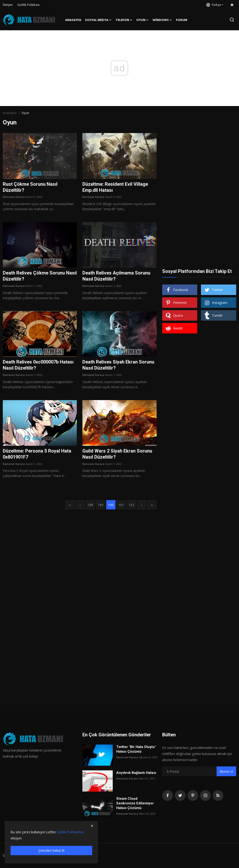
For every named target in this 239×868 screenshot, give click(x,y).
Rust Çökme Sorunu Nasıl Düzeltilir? (30, 187)
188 (90, 505)
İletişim (8, 5)
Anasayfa (73, 20)
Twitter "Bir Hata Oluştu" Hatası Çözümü (136, 749)
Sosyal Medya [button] (98, 20)
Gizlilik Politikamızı (70, 832)
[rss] (218, 796)
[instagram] (205, 796)
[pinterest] (193, 796)
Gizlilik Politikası (28, 5)
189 (101, 505)
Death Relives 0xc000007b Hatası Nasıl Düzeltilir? (38, 365)
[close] (92, 826)
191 (121, 505)
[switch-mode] (232, 5)
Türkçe (214, 5)
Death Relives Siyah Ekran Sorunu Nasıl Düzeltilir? (118, 365)
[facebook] (168, 796)
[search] (232, 20)
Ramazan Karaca (14, 197)
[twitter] (180, 796)
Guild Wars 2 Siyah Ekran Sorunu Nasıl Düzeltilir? (117, 454)
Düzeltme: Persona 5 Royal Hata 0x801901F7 (37, 454)
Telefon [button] (124, 20)
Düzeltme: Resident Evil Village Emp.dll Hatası (115, 187)
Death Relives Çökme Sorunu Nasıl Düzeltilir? (40, 276)
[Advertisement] (199, 162)
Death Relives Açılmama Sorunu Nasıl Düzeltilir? (116, 276)
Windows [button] (162, 20)
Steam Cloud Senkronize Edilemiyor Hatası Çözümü (135, 803)
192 (131, 505)
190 (111, 505)
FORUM (182, 20)
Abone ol (226, 771)
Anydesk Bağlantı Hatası (136, 773)
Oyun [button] (143, 20)
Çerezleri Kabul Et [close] (51, 850)
